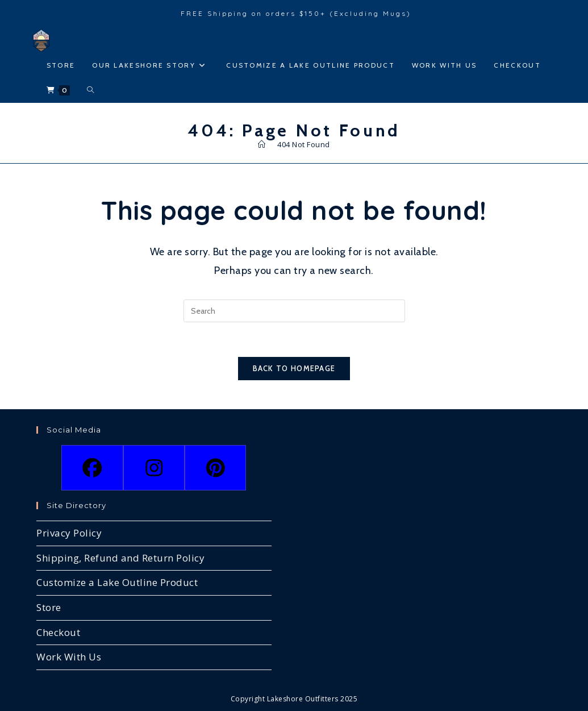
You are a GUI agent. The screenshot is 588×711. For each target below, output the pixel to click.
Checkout (58, 632)
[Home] (262, 144)
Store (49, 607)
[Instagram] (154, 468)
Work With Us (69, 657)
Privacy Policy (69, 533)
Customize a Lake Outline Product (117, 582)
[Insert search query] (294, 311)
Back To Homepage (294, 368)
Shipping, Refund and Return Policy (120, 558)
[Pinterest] (215, 468)
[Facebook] (92, 468)
